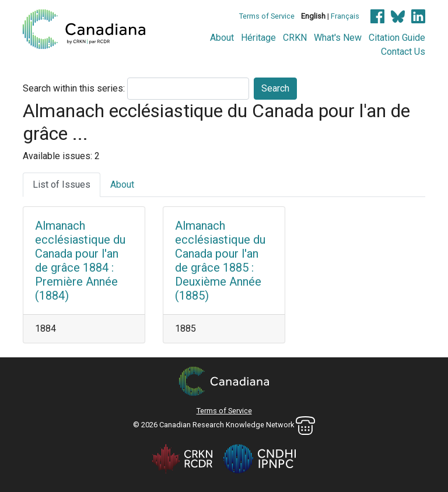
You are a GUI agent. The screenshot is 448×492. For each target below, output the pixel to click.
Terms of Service (267, 16)
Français (345, 16)
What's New (338, 38)
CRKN (295, 38)
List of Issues (62, 184)
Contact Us (403, 52)
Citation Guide (397, 38)
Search (275, 88)
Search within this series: (74, 88)
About (222, 38)
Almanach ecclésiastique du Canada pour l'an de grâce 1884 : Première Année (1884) (80, 261)
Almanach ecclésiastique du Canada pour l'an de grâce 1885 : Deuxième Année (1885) (220, 261)
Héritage (258, 38)
